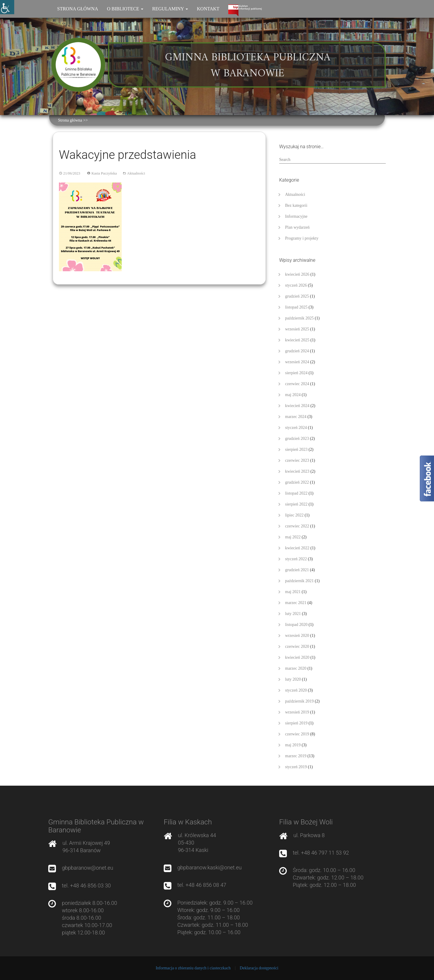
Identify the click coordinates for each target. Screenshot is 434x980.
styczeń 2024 (296, 428)
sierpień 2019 (296, 723)
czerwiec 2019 (297, 734)
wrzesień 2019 (297, 712)
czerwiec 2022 (297, 526)
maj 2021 (293, 592)
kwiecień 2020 (297, 657)
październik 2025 (299, 318)
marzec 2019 (296, 756)
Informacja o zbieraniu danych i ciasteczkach (193, 968)
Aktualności (136, 173)
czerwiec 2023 (297, 460)
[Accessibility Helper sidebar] (7, 7)
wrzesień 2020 (297, 636)
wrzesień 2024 (297, 362)
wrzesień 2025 (297, 329)
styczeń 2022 (296, 559)
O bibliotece (125, 9)
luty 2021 (293, 614)
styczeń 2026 (296, 285)
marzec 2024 (296, 417)
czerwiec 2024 (297, 384)
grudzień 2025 (297, 296)
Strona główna (78, 9)
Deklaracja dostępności (259, 968)
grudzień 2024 (297, 351)
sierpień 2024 (296, 373)
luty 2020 (293, 679)
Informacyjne (296, 216)
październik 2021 (299, 581)
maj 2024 (293, 395)
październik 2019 (299, 701)
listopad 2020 (296, 625)
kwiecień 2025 (297, 340)
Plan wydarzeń (297, 227)
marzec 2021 (296, 603)
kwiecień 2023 (297, 471)
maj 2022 (293, 537)
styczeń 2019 (296, 767)
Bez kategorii (296, 205)
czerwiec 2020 (297, 646)
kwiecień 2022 (297, 548)
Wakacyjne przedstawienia (127, 155)
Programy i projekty (302, 238)
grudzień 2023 (297, 439)
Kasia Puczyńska (104, 173)
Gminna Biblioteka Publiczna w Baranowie (248, 66)
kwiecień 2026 (297, 274)
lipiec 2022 (294, 515)
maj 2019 (293, 745)
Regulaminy (170, 9)
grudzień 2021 (297, 570)
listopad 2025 (296, 307)
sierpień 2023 (296, 449)
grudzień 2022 (297, 482)
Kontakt (208, 9)
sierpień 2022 (296, 504)
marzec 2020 (296, 668)
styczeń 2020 (296, 690)
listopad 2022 (296, 493)
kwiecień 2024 (297, 406)
